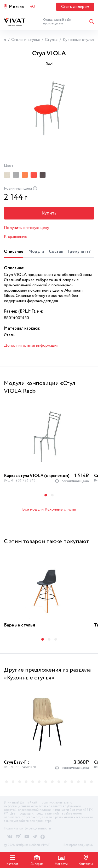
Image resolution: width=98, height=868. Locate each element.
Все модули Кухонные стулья (49, 509)
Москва (16, 7)
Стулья (51, 40)
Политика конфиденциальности (27, 829)
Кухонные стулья (78, 40)
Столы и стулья (25, 40)
